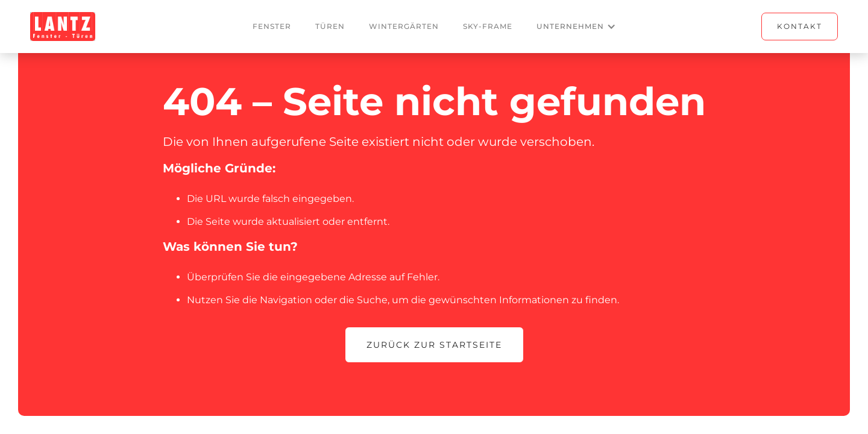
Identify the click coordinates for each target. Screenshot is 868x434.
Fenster (272, 26)
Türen (330, 26)
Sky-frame (488, 26)
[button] (576, 27)
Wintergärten (404, 26)
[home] (63, 27)
